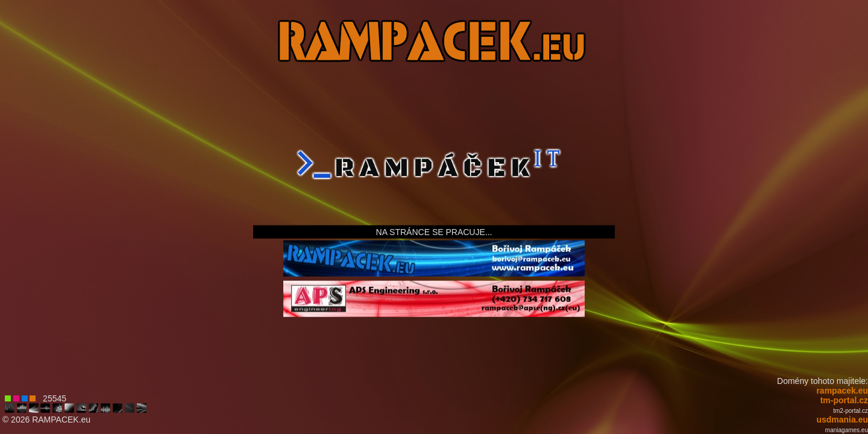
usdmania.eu (842, 420)
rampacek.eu (842, 391)
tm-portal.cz (844, 400)
